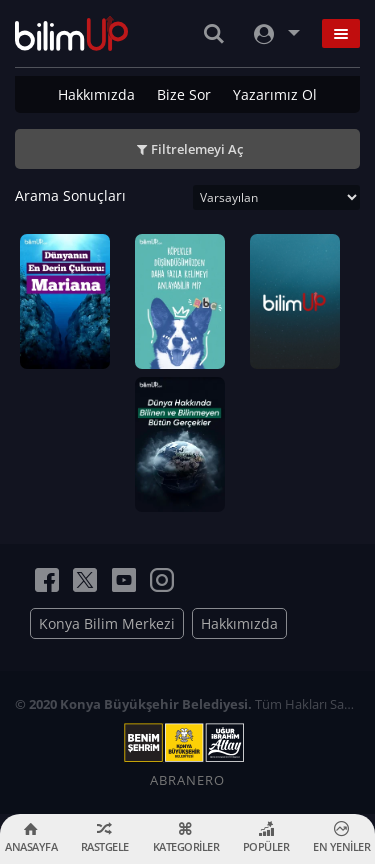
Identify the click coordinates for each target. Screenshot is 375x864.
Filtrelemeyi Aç (197, 149)
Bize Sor (184, 94)
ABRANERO (187, 780)
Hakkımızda (96, 94)
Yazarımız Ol (275, 94)
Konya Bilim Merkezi (107, 623)
